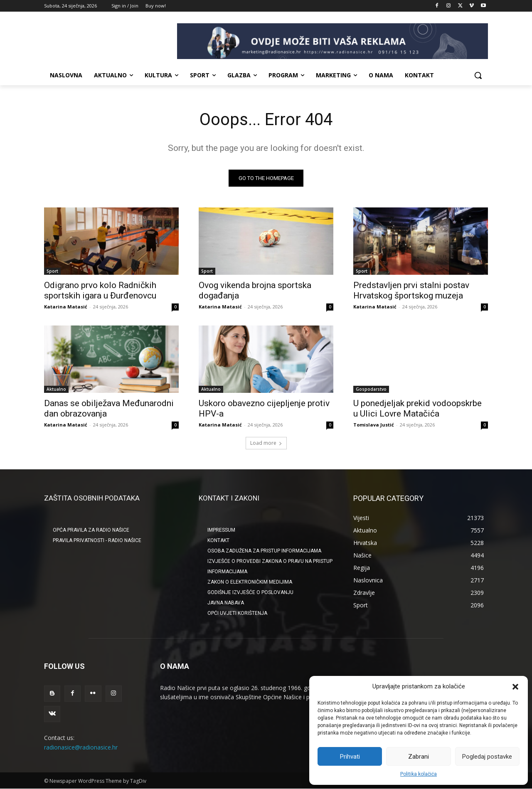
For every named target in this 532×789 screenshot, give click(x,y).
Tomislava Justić (374, 425)
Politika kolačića (419, 774)
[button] (515, 687)
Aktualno (56, 389)
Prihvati (350, 757)
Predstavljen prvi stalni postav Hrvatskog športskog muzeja (411, 290)
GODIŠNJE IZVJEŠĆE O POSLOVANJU (250, 592)
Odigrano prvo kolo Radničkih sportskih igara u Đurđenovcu (100, 290)
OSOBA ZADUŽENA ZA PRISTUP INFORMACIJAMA (264, 551)
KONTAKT (218, 540)
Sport (52, 271)
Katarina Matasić (66, 307)
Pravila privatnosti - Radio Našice (97, 540)
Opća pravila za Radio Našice (91, 530)
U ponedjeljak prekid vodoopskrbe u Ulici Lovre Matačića (417, 408)
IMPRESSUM (221, 530)
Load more (266, 443)
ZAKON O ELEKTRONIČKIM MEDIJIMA (250, 582)
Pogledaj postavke (487, 757)
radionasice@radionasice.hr (81, 747)
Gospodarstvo (371, 389)
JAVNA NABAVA (226, 603)
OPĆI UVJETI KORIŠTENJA (237, 613)
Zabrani (419, 757)
